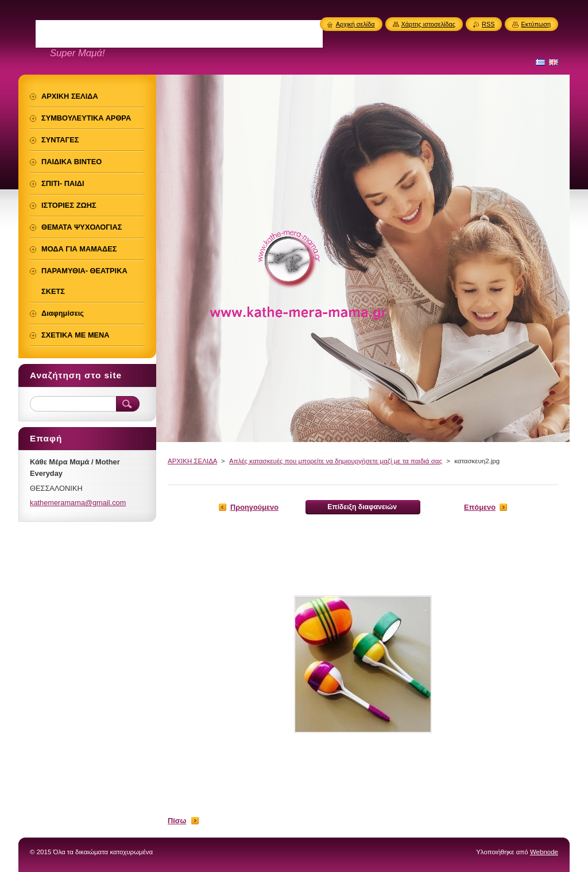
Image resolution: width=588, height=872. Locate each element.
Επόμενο (480, 507)
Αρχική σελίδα (355, 24)
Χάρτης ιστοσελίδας (429, 24)
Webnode (544, 852)
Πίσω (177, 821)
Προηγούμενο (254, 507)
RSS (488, 24)
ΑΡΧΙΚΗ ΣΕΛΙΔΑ (192, 461)
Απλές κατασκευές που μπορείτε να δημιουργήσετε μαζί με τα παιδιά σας (336, 461)
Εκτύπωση (536, 24)
